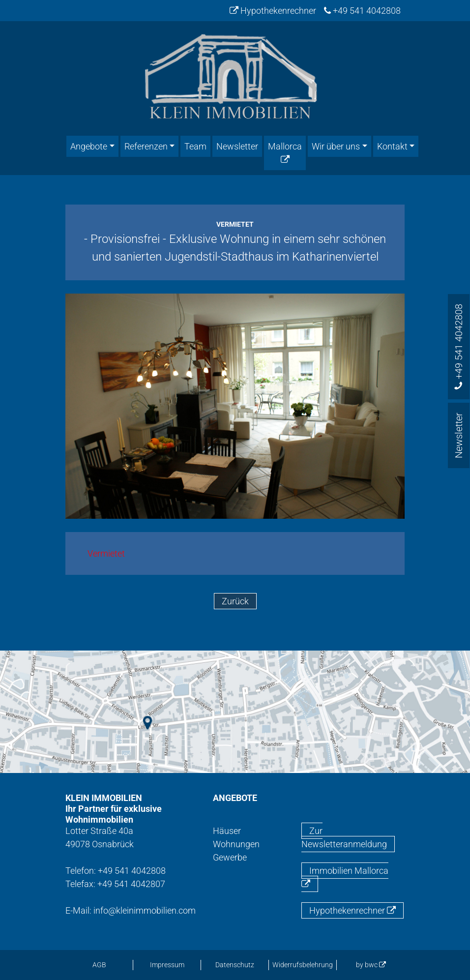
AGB (99, 965)
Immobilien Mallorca (345, 877)
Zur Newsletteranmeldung (344, 837)
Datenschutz (235, 965)
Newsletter (237, 146)
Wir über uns (336, 146)
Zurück (235, 601)
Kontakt (392, 146)
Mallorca (285, 153)
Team (195, 146)
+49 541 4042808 (362, 11)
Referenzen (146, 146)
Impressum (167, 965)
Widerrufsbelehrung (303, 965)
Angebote (89, 146)
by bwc (371, 965)
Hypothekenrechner (273, 11)
